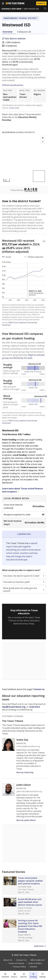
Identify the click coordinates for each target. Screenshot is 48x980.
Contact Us (21, 960)
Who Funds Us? (38, 960)
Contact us (39, 689)
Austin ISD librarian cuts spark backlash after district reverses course (30, 902)
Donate (33, 967)
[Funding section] (33, 975)
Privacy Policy (20, 967)
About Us (8, 960)
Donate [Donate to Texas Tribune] (41, 3)
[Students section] (5, 975)
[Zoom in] (43, 138)
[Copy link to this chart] (44, 241)
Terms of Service (16, 963)
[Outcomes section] (24, 975)
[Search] (45, 9)
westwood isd (31, 9)
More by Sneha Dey (25, 772)
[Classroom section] (15, 975)
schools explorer (12, 9)
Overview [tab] (7, 32)
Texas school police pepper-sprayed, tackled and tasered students (30, 881)
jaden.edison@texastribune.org (29, 791)
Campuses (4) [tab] (24, 32)
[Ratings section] (43, 975)
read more (35, 707)
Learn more (14, 108)
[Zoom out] (43, 142)
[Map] (24, 159)
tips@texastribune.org (14, 707)
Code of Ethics (35, 963)
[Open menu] (3, 3)
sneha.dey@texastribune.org (28, 746)
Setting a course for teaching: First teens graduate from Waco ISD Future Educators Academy (30, 926)
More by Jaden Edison (26, 820)
